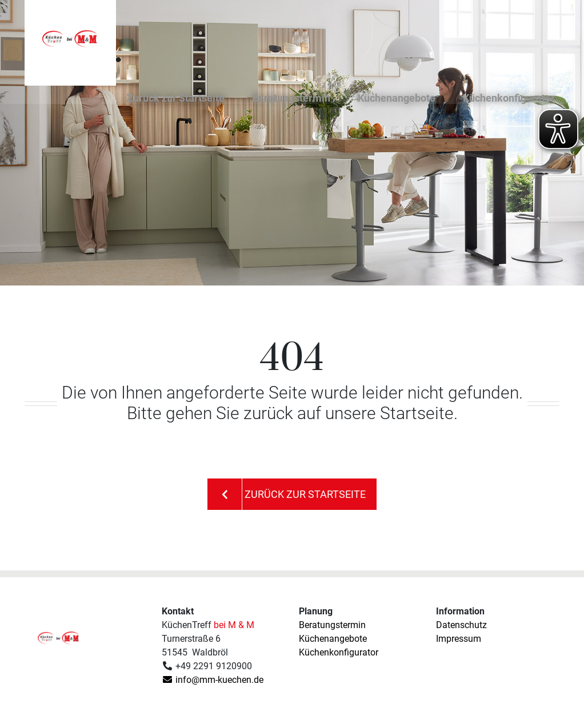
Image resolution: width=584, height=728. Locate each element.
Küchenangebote (397, 101)
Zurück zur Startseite (176, 101)
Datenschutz (461, 625)
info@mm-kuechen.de (213, 680)
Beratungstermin (291, 101)
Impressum (459, 639)
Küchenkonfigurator (509, 101)
